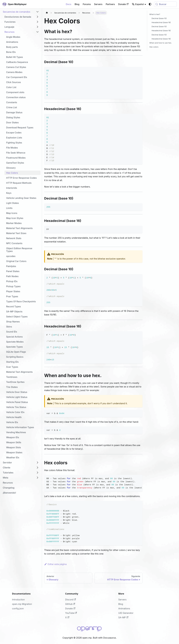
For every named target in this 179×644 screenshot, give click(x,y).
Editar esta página (55, 564)
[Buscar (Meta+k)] (165, 4)
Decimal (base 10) (159, 18)
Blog (77, 4)
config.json (18, 608)
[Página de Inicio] (47, 13)
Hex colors (154, 47)
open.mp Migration (22, 604)
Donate (123, 4)
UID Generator (126, 613)
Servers (98, 4)
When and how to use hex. (161, 43)
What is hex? (155, 14)
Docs (68, 4)
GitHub (70, 604)
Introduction (18, 600)
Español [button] (138, 4)
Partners (110, 4)
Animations (124, 608)
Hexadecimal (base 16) (161, 22)
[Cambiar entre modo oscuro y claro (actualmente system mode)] (150, 4)
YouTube (71, 613)
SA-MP (123, 617)
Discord (70, 600)
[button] (21, 12)
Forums (87, 4)
